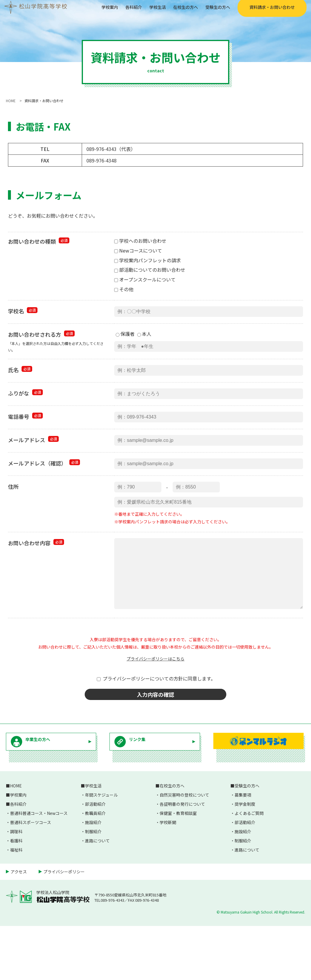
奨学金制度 (245, 858)
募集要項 (243, 849)
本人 (144, 337)
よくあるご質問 (249, 867)
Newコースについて (138, 250)
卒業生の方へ (49, 800)
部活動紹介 (95, 858)
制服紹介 (93, 885)
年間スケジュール (101, 849)
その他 (124, 289)
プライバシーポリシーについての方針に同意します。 (156, 722)
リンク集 (146, 800)
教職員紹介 (95, 867)
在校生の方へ (176, 12)
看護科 (16, 895)
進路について (97, 895)
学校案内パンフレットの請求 (148, 260)
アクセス (19, 926)
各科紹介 (119, 12)
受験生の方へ (212, 12)
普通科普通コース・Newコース (39, 867)
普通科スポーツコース (31, 876)
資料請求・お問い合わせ (268, 12)
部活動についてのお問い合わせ (150, 270)
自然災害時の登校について (184, 849)
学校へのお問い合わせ (140, 241)
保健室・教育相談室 (178, 867)
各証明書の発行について (182, 858)
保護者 (125, 337)
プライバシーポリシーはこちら (155, 702)
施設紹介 (93, 876)
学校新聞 (168, 876)
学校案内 (92, 12)
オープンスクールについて (145, 279)
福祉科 (16, 904)
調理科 (16, 885)
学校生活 (145, 12)
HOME (16, 840)
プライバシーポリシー (64, 926)
